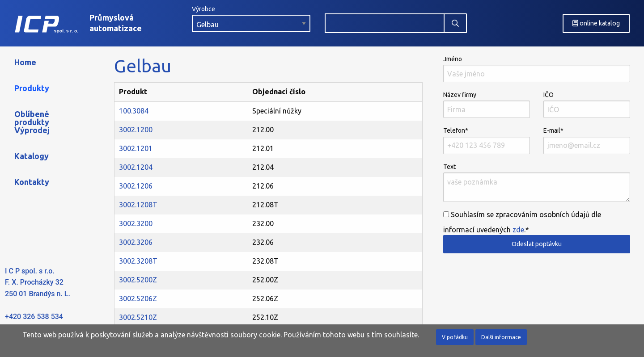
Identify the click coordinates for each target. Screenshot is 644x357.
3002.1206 (136, 186)
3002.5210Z (138, 317)
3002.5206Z (138, 298)
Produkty (32, 88)
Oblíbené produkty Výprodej (32, 122)
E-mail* (587, 140)
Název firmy (487, 105)
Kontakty (32, 182)
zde (518, 230)
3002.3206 (136, 242)
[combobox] (385, 23)
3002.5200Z (138, 280)
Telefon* (487, 140)
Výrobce (251, 19)
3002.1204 (136, 167)
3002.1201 (136, 148)
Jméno (537, 69)
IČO (587, 105)
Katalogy (32, 156)
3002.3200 (136, 223)
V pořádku (455, 337)
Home (25, 62)
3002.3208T (138, 261)
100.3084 (134, 111)
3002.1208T (138, 205)
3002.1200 (136, 130)
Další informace (501, 337)
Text (537, 183)
